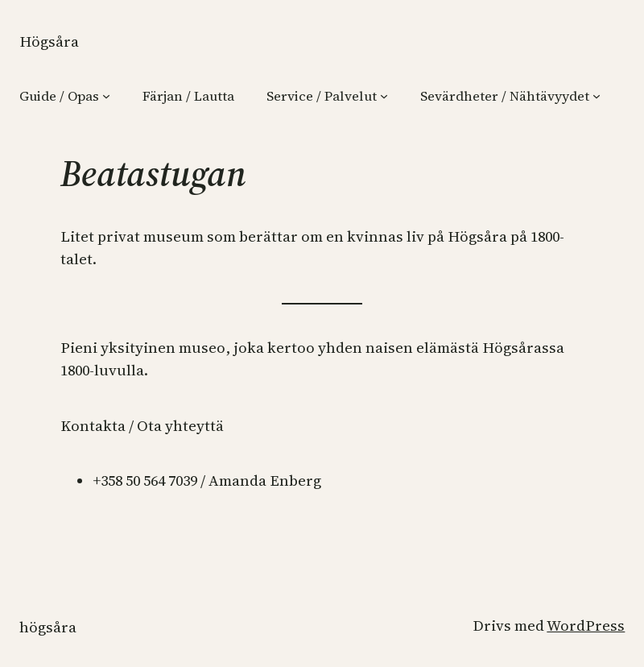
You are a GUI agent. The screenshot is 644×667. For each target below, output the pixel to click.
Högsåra (49, 41)
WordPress (586, 626)
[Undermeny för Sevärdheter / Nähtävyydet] (597, 96)
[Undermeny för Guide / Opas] (106, 96)
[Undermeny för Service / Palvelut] (384, 96)
